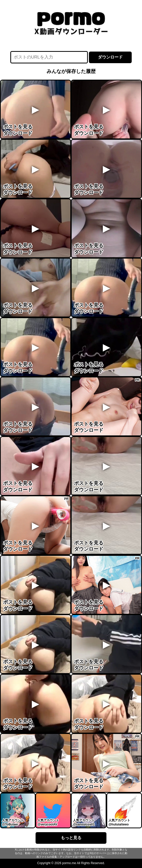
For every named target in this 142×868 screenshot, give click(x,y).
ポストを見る (18, 127)
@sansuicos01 (84, 824)
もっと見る (71, 838)
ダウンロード (110, 57)
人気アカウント (13, 820)
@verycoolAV (47, 824)
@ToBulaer (10, 824)
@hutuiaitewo (119, 824)
